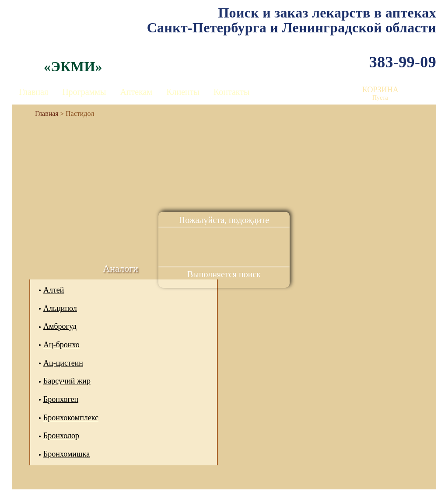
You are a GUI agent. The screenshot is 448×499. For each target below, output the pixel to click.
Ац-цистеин (63, 363)
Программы (84, 92)
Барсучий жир (67, 381)
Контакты (232, 92)
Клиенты (183, 92)
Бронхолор (61, 436)
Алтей (54, 290)
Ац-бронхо (61, 345)
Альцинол (60, 308)
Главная (33, 92)
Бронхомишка (66, 454)
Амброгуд (60, 326)
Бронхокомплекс (71, 418)
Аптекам (136, 92)
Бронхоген (61, 399)
